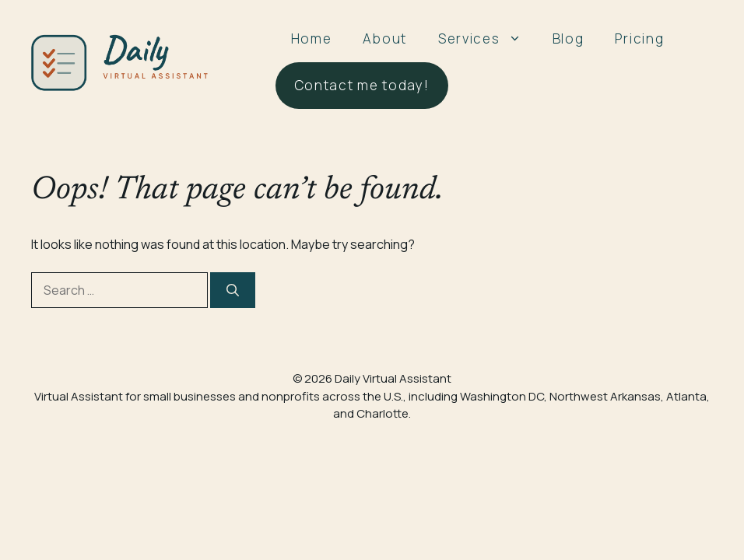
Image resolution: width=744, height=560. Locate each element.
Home (312, 38)
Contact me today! (362, 85)
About (385, 38)
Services (488, 39)
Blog (569, 38)
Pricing (639, 38)
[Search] (233, 290)
